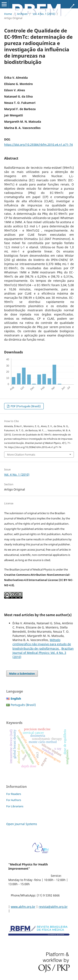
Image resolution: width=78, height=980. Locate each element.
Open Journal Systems (22, 824)
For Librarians (15, 806)
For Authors (14, 800)
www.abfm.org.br (23, 907)
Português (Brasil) (23, 705)
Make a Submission (22, 674)
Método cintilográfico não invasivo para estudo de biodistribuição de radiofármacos (42, 644)
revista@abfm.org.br (53, 907)
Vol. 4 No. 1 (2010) (44, 14)
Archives (22, 14)
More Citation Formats (21, 455)
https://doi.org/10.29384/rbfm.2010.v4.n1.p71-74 (38, 145)
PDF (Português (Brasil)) (25, 406)
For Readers (14, 794)
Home (8, 14)
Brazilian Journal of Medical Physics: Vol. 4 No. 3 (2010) (43, 653)
